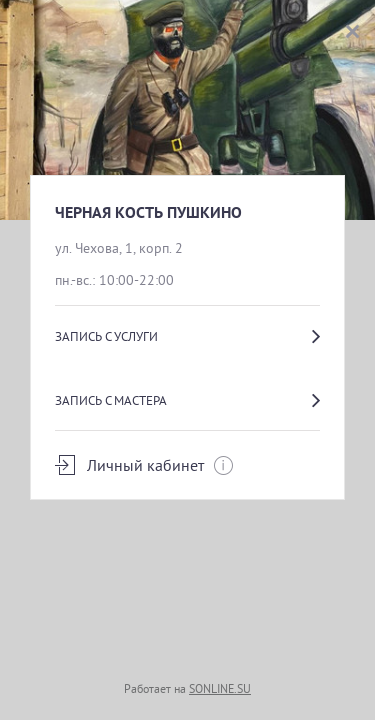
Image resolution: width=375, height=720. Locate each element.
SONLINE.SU (220, 688)
